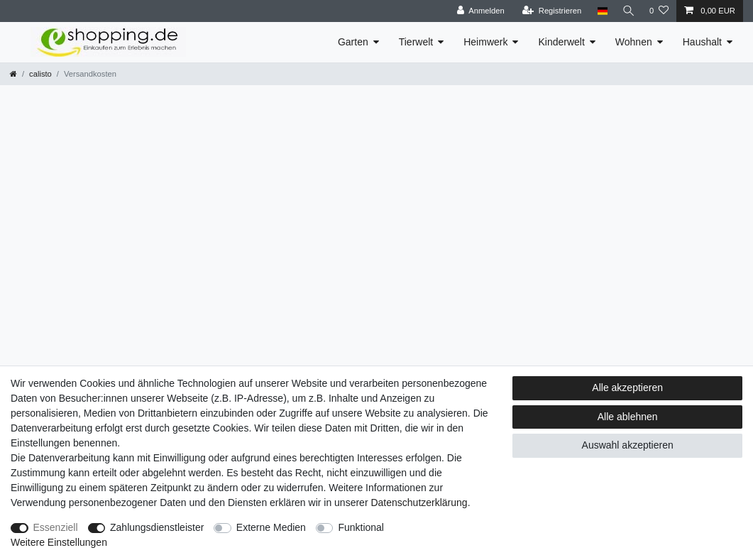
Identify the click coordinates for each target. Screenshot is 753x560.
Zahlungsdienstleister (157, 527)
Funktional (361, 527)
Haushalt (702, 42)
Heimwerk (485, 42)
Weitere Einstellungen (59, 542)
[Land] (599, 11)
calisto (40, 74)
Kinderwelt (561, 42)
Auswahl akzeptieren (628, 445)
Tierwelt (416, 42)
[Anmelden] (478, 11)
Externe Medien (271, 527)
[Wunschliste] (659, 11)
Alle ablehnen (628, 417)
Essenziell (56, 527)
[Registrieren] (549, 11)
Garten (353, 42)
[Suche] (627, 11)
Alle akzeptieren (627, 388)
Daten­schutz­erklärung (419, 503)
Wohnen (634, 42)
